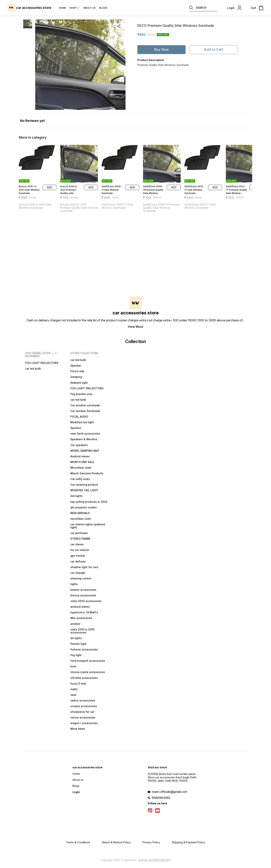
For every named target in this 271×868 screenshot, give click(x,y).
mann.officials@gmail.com (170, 792)
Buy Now (161, 49)
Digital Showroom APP (154, 860)
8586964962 (161, 798)
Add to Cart (214, 49)
